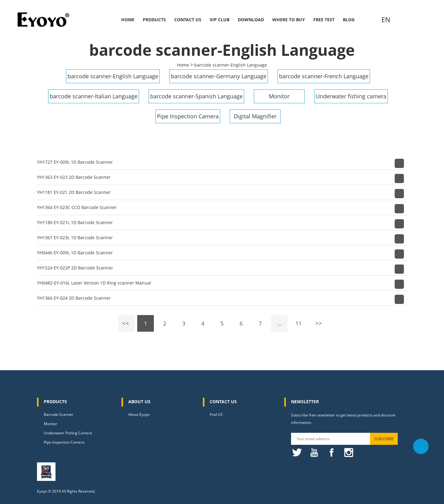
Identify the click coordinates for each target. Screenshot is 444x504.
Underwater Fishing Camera (68, 433)
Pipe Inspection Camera (188, 116)
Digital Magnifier (255, 116)
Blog (349, 20)
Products (154, 20)
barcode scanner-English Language (231, 65)
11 (298, 323)
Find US (216, 414)
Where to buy (289, 20)
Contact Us (188, 20)
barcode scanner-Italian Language (94, 96)
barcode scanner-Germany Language (219, 76)
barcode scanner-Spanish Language (196, 96)
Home (128, 20)
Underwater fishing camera (351, 96)
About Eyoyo (139, 414)
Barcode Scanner (59, 414)
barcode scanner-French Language (324, 76)
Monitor (279, 96)
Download (251, 20)
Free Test (324, 20)
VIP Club (220, 20)
